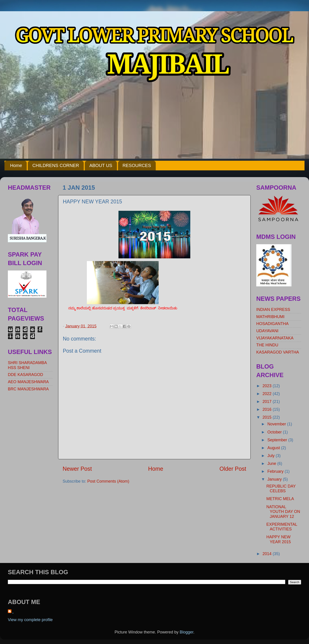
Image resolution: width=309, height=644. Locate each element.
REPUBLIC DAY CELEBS (281, 489)
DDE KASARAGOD (25, 375)
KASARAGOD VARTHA (278, 352)
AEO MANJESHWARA (28, 382)
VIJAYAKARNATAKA (275, 338)
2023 (268, 386)
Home (16, 165)
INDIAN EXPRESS (273, 310)
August (274, 448)
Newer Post (77, 469)
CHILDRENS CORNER (56, 165)
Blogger (187, 632)
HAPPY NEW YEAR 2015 (279, 539)
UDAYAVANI (267, 331)
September (278, 440)
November (277, 424)
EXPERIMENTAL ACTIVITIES (282, 527)
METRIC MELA (280, 499)
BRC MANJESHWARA (28, 389)
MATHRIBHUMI (270, 317)
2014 (268, 554)
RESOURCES (137, 165)
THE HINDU (267, 345)
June (272, 464)
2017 (268, 402)
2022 (268, 394)
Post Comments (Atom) (108, 481)
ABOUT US (101, 165)
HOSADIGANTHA (272, 324)
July (271, 456)
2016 (268, 409)
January (275, 479)
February (276, 471)
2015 (268, 417)
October (275, 432)
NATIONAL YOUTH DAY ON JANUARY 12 (283, 512)
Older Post (233, 469)
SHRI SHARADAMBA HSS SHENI (27, 365)
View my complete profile (30, 620)
